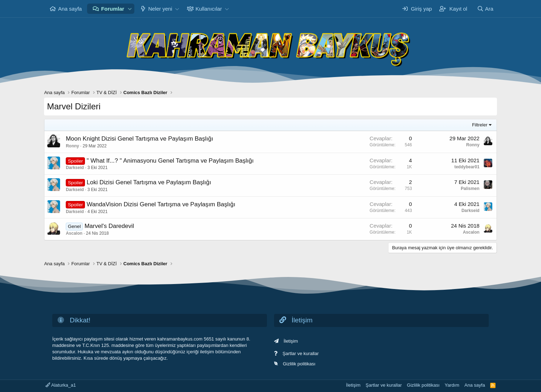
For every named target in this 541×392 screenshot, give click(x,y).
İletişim (291, 341)
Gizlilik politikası (299, 364)
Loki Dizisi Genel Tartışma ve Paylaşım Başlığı (149, 182)
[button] (130, 9)
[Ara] (485, 9)
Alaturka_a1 (61, 385)
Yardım (452, 385)
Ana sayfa (70, 9)
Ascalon (74, 233)
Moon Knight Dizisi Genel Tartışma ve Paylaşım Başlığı (139, 139)
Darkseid (75, 168)
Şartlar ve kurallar (301, 353)
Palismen (470, 189)
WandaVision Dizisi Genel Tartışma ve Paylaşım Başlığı (161, 204)
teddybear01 (467, 167)
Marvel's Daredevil (109, 226)
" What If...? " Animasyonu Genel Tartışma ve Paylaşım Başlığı (170, 161)
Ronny (72, 146)
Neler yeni (160, 9)
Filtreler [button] (480, 125)
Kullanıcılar (209, 9)
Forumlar (113, 9)
